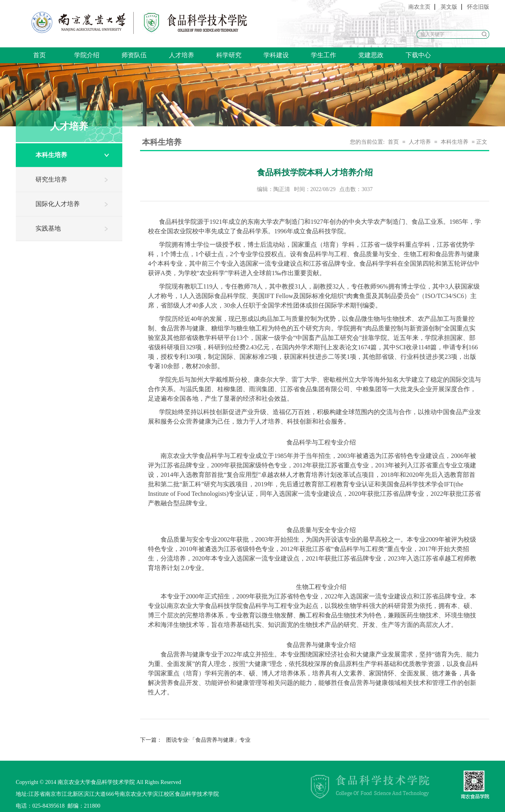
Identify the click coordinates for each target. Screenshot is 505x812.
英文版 (449, 7)
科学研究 (229, 55)
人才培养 (181, 55)
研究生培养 (51, 179)
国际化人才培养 (58, 204)
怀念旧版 (478, 7)
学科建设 (276, 55)
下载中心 (418, 55)
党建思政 (371, 55)
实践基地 (48, 228)
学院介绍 (87, 55)
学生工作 (324, 55)
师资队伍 (134, 55)
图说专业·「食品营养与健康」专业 (195, 740)
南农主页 (419, 7)
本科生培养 (51, 155)
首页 (39, 55)
